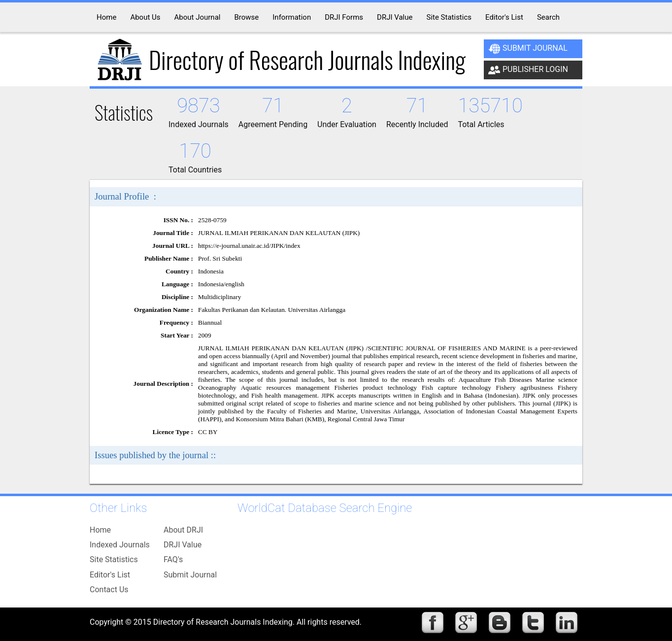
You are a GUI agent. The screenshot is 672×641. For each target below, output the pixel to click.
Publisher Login (528, 70)
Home (100, 530)
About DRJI (183, 530)
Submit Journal (528, 49)
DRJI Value (183, 545)
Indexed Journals (120, 545)
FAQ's (173, 559)
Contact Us (109, 590)
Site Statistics (114, 559)
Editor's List (110, 575)
